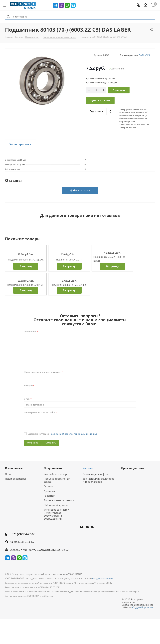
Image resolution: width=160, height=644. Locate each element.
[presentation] (49, 421)
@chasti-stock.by (24, 542)
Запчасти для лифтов (96, 474)
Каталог (88, 468)
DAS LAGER (144, 55)
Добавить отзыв (80, 190)
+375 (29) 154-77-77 (22, 534)
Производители (133, 468)
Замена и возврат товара (59, 500)
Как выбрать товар (55, 474)
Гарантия (49, 496)
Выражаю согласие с (63, 434)
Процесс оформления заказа (57, 480)
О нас (8, 474)
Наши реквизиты (15, 479)
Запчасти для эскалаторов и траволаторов (98, 480)
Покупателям (53, 468)
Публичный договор (56, 505)
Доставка (49, 491)
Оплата (48, 486)
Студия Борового (143, 607)
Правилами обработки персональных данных (74, 434)
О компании (14, 468)
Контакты (87, 527)
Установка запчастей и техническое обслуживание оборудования (56, 514)
